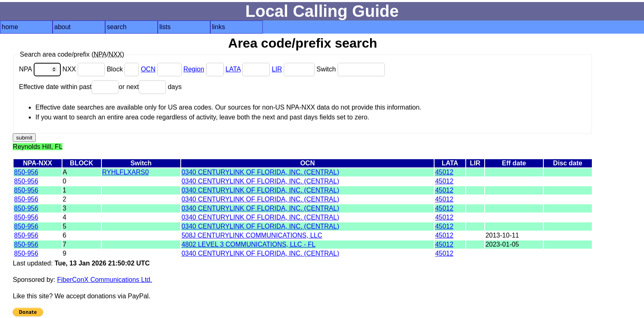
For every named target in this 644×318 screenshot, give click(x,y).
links (218, 27)
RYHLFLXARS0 (126, 172)
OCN (148, 69)
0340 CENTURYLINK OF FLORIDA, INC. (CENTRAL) (260, 172)
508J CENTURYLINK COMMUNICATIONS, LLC (252, 235)
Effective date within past (69, 87)
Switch (351, 69)
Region (194, 69)
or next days (150, 87)
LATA (233, 69)
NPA (41, 69)
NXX (85, 69)
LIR (277, 69)
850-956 (26, 172)
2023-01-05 (502, 244)
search (117, 27)
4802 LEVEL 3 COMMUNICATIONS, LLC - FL (248, 244)
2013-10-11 (502, 235)
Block (124, 69)
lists (165, 27)
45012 (444, 172)
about (62, 27)
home (10, 27)
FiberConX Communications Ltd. (105, 280)
